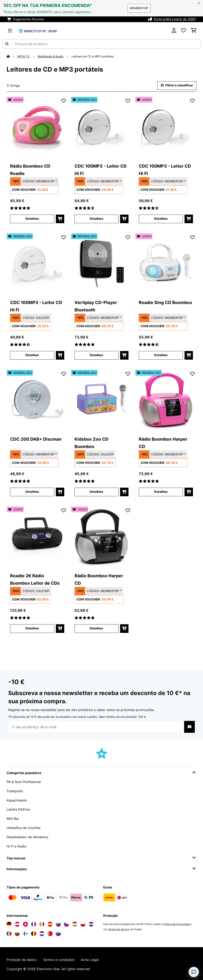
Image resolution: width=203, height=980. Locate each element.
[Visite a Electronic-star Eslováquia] (58, 923)
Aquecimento (17, 800)
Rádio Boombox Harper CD (163, 442)
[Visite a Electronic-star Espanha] (50, 923)
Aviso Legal (90, 958)
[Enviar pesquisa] (7, 44)
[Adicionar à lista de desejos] (64, 101)
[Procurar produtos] (101, 44)
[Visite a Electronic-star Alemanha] (9, 923)
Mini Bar (13, 818)
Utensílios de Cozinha (24, 827)
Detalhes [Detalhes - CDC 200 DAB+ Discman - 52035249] (32, 492)
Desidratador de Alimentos (27, 836)
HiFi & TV (24, 56)
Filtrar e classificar (177, 85)
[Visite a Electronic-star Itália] (42, 923)
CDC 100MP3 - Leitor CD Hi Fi (101, 169)
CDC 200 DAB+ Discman (36, 439)
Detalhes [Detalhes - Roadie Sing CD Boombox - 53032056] (161, 355)
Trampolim (15, 791)
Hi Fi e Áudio (17, 845)
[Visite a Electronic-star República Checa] (67, 923)
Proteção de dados (21, 958)
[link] (37, 127)
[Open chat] (194, 972)
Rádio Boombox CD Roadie (30, 169)
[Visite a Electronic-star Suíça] (25, 923)
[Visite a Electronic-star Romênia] (9, 932)
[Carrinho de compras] (194, 31)
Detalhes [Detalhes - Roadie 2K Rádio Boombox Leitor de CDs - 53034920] (32, 628)
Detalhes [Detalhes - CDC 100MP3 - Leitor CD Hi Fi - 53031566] (161, 219)
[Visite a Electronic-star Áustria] (17, 923)
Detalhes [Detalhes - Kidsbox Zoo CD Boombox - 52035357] (96, 492)
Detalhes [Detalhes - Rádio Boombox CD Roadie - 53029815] (32, 219)
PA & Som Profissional (24, 782)
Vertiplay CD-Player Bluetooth (96, 306)
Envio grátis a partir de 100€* (175, 19)
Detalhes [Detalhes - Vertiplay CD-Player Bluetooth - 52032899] (96, 355)
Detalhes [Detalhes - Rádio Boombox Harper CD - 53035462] (96, 628)
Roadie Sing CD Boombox (165, 302)
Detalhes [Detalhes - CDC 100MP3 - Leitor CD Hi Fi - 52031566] (96, 219)
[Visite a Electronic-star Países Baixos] (42, 932)
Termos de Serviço (119, 927)
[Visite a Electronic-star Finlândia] (25, 932)
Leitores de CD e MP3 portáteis (93, 56)
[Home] (12, 56)
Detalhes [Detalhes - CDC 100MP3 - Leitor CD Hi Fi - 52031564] (32, 355)
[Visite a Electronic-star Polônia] (83, 923)
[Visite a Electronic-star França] (34, 923)
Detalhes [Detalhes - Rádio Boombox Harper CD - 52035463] (161, 492)
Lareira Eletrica (18, 809)
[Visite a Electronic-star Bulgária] (17, 932)
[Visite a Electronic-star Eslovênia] (58, 932)
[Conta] (174, 31)
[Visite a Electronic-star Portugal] (50, 932)
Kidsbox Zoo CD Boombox (91, 442)
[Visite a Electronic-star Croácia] (91, 923)
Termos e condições (59, 958)
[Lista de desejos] (184, 31)
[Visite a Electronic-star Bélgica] (34, 932)
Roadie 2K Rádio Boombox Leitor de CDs (35, 579)
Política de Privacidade (177, 922)
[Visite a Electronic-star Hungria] (75, 923)
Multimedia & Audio (51, 56)
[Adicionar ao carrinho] (60, 219)
